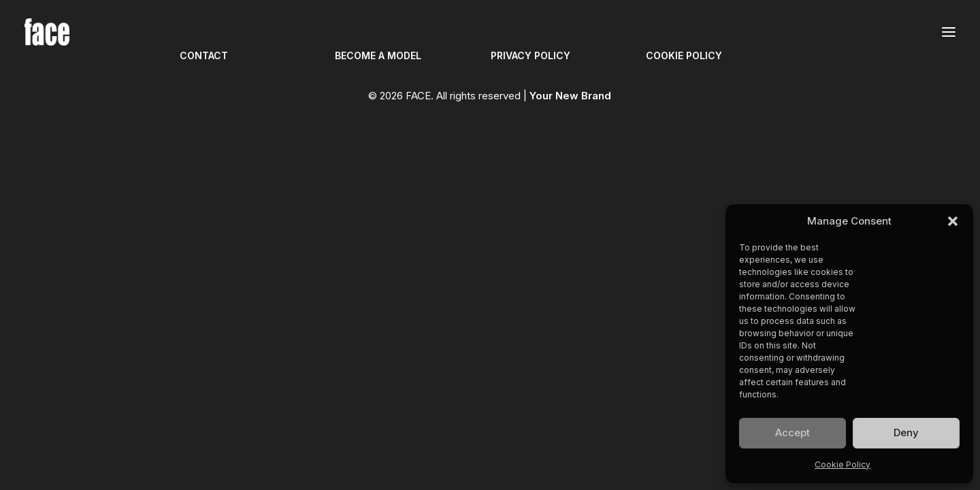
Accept (793, 432)
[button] (953, 221)
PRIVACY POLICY (530, 55)
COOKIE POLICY (684, 55)
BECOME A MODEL (378, 55)
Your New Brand (570, 96)
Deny (906, 432)
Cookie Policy (843, 464)
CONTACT (204, 55)
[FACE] (47, 32)
